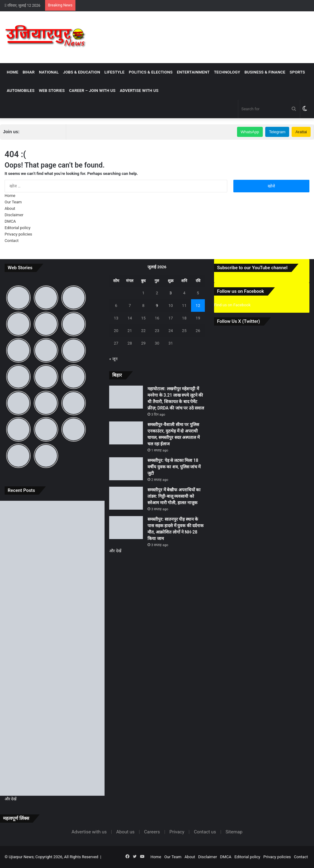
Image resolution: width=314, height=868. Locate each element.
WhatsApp (250, 132)
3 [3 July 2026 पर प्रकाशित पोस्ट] (171, 293)
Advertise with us (139, 91)
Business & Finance (265, 72)
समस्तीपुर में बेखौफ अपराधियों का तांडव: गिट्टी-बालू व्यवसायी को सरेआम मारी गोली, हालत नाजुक (174, 496)
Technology (227, 72)
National (49, 72)
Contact (11, 241)
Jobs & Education (81, 72)
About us (125, 832)
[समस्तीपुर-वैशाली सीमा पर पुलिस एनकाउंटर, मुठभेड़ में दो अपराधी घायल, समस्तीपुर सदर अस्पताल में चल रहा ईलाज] (52, 589)
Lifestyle (115, 72)
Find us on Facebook (232, 305)
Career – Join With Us (92, 91)
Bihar (29, 72)
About (10, 208)
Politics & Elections (151, 72)
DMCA (10, 221)
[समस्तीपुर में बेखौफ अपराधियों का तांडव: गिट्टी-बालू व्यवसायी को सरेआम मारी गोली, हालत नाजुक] (52, 707)
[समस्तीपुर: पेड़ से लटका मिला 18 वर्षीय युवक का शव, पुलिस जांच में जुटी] (52, 648)
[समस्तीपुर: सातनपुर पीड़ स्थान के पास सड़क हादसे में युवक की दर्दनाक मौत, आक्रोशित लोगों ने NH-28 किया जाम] (52, 766)
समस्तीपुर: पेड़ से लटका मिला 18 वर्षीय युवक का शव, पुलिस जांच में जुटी (174, 467)
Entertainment (193, 72)
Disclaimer (14, 215)
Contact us (205, 832)
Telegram (277, 132)
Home (13, 72)
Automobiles (21, 91)
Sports (297, 72)
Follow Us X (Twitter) (239, 321)
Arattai (301, 132)
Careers (152, 832)
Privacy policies (18, 234)
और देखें (11, 799)
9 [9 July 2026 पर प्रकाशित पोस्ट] (157, 306)
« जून (113, 359)
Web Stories (52, 91)
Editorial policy (17, 228)
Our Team (13, 202)
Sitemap (234, 832)
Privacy (177, 832)
